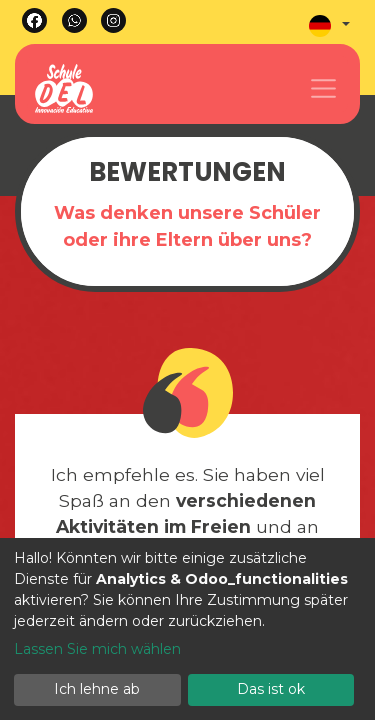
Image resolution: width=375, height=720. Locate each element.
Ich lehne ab (97, 689)
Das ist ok (271, 689)
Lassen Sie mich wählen (97, 649)
